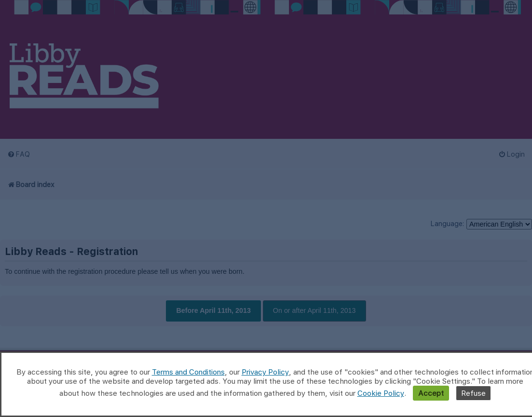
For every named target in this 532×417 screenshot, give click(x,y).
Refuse (473, 393)
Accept (431, 393)
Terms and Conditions (188, 372)
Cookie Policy (381, 393)
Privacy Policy (265, 372)
